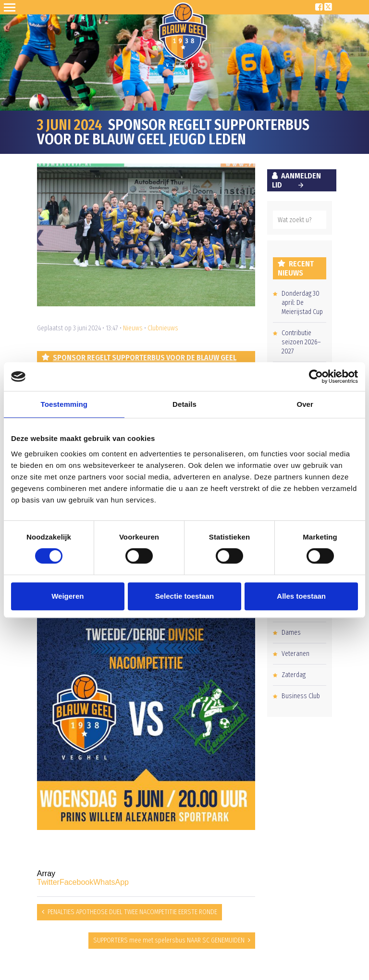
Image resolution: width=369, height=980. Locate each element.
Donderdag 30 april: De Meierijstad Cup (302, 303)
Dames (291, 633)
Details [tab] (184, 404)
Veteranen (295, 654)
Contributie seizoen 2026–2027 (301, 342)
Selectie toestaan (185, 596)
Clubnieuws (163, 328)
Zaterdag (294, 675)
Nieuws (133, 328)
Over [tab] (305, 404)
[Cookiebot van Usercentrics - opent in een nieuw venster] (316, 377)
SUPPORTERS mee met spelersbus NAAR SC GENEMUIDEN (169, 940)
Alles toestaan (301, 596)
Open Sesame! (12, 7)
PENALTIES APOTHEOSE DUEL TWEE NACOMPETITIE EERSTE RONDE (132, 912)
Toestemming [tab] (64, 404)
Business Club (301, 696)
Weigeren (68, 596)
